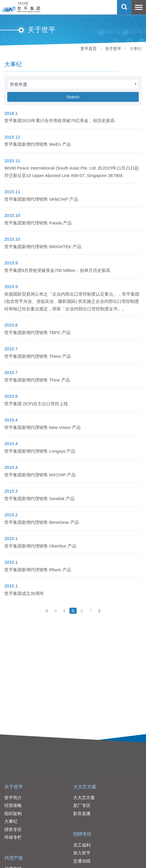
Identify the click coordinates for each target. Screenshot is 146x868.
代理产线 (14, 858)
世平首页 (89, 49)
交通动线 (82, 861)
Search (73, 97)
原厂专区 (82, 805)
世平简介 (13, 798)
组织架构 (13, 813)
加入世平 (82, 853)
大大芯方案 (85, 787)
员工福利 (82, 845)
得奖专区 (13, 829)
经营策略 (13, 805)
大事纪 (11, 821)
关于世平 (113, 49)
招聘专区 (82, 834)
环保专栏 (13, 837)
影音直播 (82, 813)
